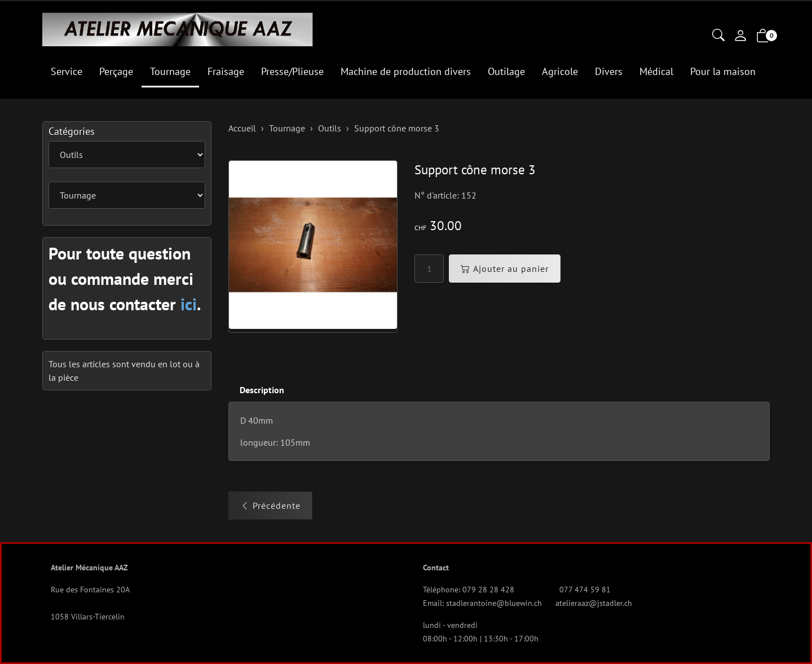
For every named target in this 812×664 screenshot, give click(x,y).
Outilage (506, 71)
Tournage (170, 71)
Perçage (116, 71)
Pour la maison (723, 71)
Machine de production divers (406, 71)
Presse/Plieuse (292, 71)
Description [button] (262, 390)
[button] (718, 36)
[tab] (256, 390)
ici (189, 304)
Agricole (560, 71)
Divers (609, 71)
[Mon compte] (740, 37)
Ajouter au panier (505, 269)
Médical (656, 71)
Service (67, 71)
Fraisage (226, 71)
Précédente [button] (270, 505)
